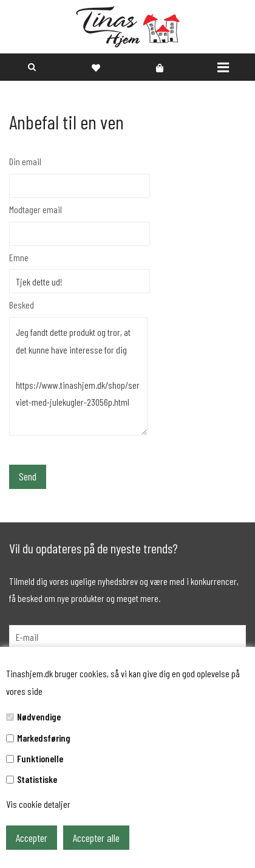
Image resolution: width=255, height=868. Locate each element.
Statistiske (37, 779)
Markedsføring (44, 738)
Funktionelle (40, 758)
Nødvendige (39, 716)
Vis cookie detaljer (38, 804)
